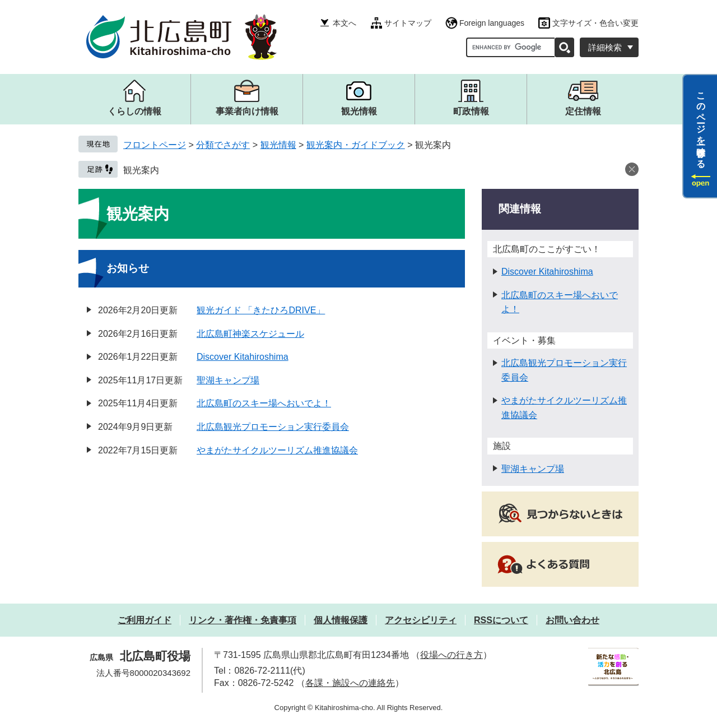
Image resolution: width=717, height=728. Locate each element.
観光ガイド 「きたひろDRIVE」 (261, 310)
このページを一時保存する (701, 125)
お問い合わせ (572, 620)
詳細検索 (605, 47)
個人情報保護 (341, 620)
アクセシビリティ (421, 620)
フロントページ (155, 145)
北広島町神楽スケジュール (250, 334)
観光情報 (278, 145)
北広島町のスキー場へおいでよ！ (264, 403)
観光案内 (141, 170)
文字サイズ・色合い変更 (595, 23)
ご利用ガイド (145, 620)
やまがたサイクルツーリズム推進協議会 (277, 450)
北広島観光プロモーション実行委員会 (273, 427)
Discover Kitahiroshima (243, 357)
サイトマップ (408, 23)
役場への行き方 (451, 655)
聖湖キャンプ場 (228, 380)
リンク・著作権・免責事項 (243, 620)
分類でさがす (223, 145)
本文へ (344, 23)
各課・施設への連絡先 (350, 683)
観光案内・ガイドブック (356, 145)
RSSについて (501, 620)
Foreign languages (492, 23)
